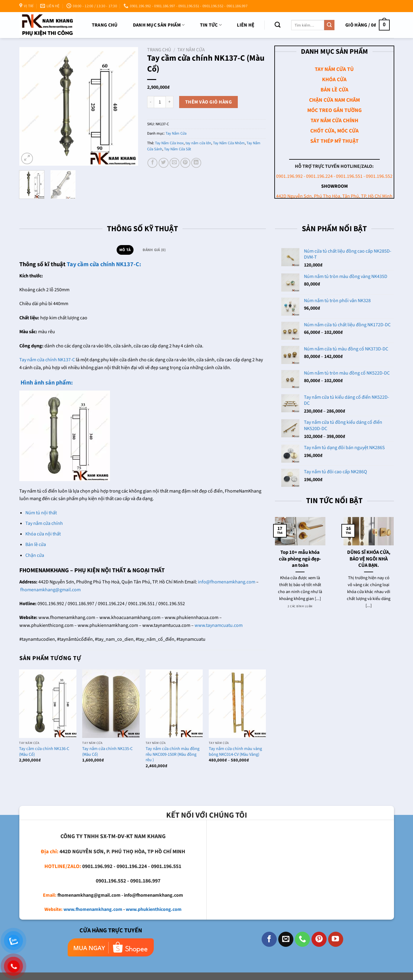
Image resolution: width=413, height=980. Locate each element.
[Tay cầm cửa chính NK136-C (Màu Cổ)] (48, 704)
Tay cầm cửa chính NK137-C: (104, 264)
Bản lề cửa (36, 544)
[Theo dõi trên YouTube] (336, 939)
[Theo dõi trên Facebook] (269, 939)
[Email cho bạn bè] (174, 163)
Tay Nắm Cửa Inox (169, 143)
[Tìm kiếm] (277, 25)
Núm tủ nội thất (41, 513)
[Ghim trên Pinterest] (185, 163)
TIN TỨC (211, 25)
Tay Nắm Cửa (191, 50)
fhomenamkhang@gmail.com (50, 590)
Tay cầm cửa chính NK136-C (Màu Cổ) (44, 752)
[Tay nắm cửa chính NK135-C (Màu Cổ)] (111, 704)
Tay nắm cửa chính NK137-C (47, 360)
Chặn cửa (35, 555)
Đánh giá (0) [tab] (154, 250)
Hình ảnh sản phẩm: (46, 383)
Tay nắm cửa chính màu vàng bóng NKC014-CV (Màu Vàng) (235, 752)
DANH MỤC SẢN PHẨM (159, 25)
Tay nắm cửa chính (44, 523)
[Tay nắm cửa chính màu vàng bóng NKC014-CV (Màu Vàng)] (237, 704)
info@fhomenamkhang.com (227, 582)
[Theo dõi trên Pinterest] (319, 939)
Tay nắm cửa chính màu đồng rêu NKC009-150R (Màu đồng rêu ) (173, 755)
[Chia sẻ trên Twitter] (164, 163)
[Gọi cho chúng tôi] (302, 939)
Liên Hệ (246, 25)
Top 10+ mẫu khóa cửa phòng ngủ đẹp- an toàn (300, 559)
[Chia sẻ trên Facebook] (152, 163)
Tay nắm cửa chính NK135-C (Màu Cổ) (107, 752)
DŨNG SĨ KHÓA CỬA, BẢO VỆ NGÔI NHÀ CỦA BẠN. (369, 559)
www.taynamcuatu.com (219, 625)
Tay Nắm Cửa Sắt (177, 149)
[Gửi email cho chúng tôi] (286, 939)
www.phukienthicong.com (154, 909)
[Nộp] (329, 25)
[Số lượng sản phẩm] (160, 102)
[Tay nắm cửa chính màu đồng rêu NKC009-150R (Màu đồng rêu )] (174, 704)
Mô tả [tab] (125, 250)
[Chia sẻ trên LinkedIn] (196, 163)
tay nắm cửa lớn (198, 143)
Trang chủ (105, 25)
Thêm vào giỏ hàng (208, 102)
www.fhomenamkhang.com (93, 909)
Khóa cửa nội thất (43, 534)
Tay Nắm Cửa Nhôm (229, 143)
